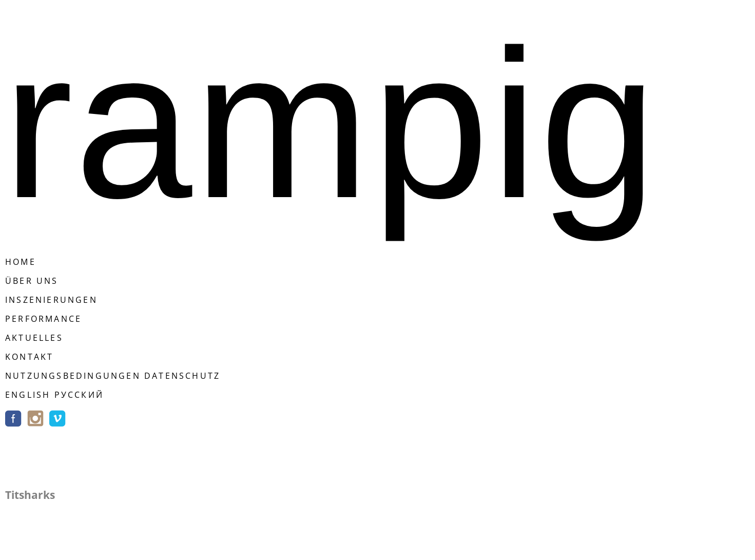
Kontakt (29, 357)
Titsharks (30, 495)
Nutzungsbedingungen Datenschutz (113, 376)
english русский (54, 395)
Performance (43, 319)
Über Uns (32, 281)
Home (21, 262)
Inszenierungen (51, 300)
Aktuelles (34, 338)
